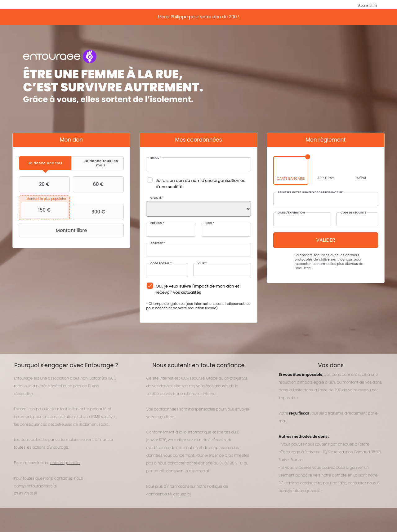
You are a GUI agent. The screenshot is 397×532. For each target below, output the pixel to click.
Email (156, 158)
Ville (202, 264)
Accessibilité (368, 5)
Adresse (158, 243)
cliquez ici (182, 494)
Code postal (161, 264)
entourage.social (65, 463)
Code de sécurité (353, 213)
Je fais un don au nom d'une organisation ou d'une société (201, 184)
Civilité (157, 198)
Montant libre (54, 230)
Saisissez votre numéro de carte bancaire (310, 193)
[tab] (45, 163)
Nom (210, 223)
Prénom (157, 223)
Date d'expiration (291, 213)
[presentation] (45, 163)
